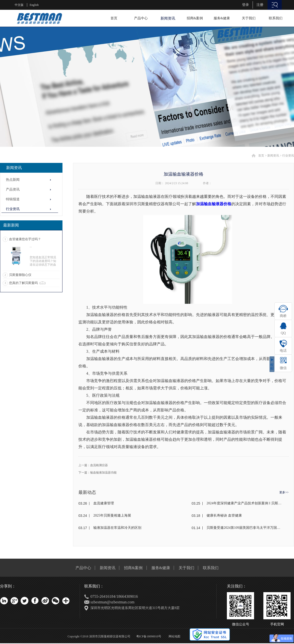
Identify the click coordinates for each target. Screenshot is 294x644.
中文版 (19, 5)
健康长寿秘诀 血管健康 (224, 515)
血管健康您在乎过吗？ (25, 239)
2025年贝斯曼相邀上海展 (112, 515)
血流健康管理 (104, 503)
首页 (114, 18)
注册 (260, 5)
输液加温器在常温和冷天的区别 (117, 528)
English (34, 5)
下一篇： (98, 473)
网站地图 (174, 636)
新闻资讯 (273, 156)
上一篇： (93, 465)
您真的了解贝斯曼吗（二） (28, 283)
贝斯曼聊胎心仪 (20, 275)
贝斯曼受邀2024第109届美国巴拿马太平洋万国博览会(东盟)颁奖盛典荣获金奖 (244, 528)
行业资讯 (288, 156)
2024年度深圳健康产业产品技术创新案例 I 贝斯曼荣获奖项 (244, 503)
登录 (245, 5)
